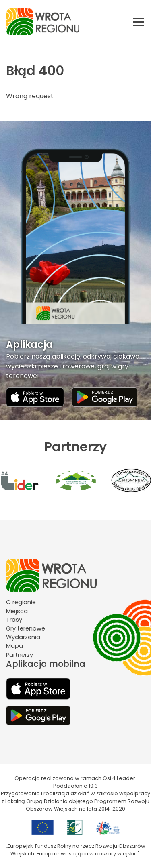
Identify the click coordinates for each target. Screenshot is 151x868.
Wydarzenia (23, 637)
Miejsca (17, 611)
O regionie (21, 602)
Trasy (14, 620)
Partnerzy (20, 655)
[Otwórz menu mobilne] (139, 22)
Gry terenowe (26, 628)
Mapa (14, 646)
